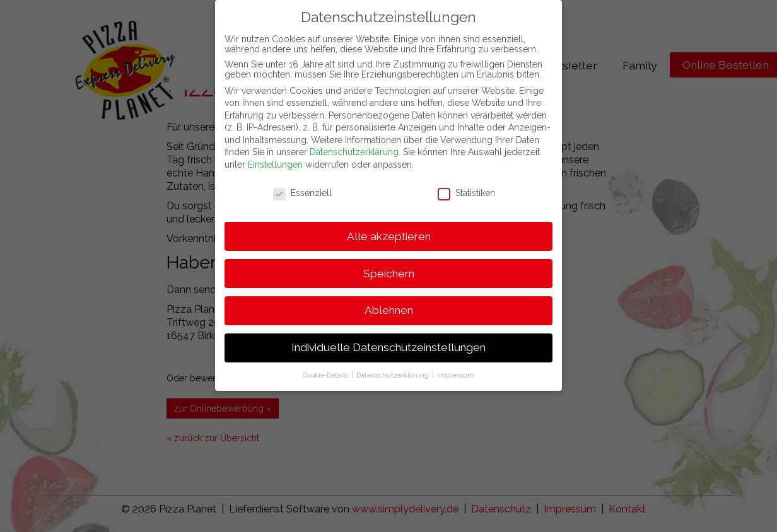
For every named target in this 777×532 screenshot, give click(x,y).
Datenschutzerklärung (354, 144)
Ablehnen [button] (389, 303)
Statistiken (466, 185)
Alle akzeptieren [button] (389, 228)
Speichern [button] (389, 265)
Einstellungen (275, 157)
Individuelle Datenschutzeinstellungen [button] (389, 340)
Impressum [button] (456, 367)
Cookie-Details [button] (326, 367)
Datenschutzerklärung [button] (394, 367)
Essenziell (302, 185)
